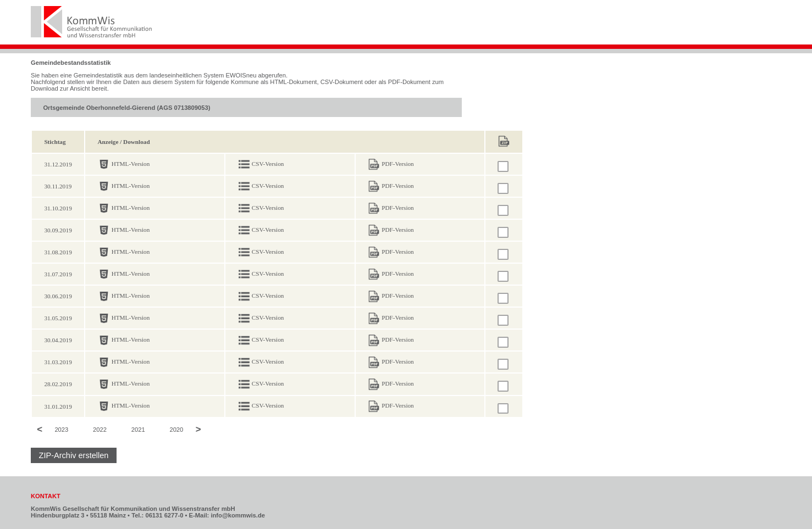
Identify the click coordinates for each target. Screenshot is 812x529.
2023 (61, 430)
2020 (176, 430)
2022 (100, 430)
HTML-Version (131, 164)
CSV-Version (268, 164)
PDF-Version (397, 164)
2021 (138, 430)
